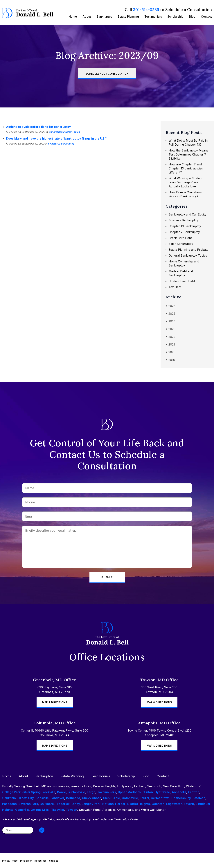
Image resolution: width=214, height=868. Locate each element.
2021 (170, 345)
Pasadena (9, 804)
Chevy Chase (92, 798)
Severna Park (28, 804)
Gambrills (22, 810)
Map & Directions (55, 702)
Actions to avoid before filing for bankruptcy (38, 127)
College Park (11, 792)
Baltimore (47, 804)
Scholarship (175, 17)
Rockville (49, 792)
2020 (171, 352)
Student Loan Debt (182, 281)
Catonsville (130, 798)
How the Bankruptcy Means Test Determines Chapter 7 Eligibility (188, 154)
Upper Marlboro (129, 792)
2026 (171, 306)
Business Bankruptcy (183, 220)
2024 (171, 321)
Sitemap (54, 861)
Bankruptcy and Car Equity (187, 214)
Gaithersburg (181, 798)
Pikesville (57, 810)
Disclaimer (26, 861)
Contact (206, 17)
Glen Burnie (112, 798)
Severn (189, 804)
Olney (76, 804)
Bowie (62, 792)
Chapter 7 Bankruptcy (184, 232)
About (87, 17)
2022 (170, 337)
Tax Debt (175, 287)
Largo (91, 792)
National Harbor (114, 804)
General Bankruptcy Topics (64, 132)
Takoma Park (107, 792)
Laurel (144, 798)
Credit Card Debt (180, 238)
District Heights (139, 804)
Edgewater (174, 804)
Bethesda (73, 798)
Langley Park (91, 804)
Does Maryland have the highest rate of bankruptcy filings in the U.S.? (56, 138)
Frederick (63, 804)
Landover (57, 798)
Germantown (160, 798)
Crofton (194, 792)
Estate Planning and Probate (188, 250)
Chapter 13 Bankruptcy (61, 144)
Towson (71, 810)
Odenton (158, 804)
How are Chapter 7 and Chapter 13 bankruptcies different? (186, 168)
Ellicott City (26, 798)
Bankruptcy (104, 17)
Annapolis (179, 792)
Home (73, 17)
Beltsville (42, 798)
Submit (107, 577)
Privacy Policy (10, 861)
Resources (41, 861)
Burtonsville (76, 792)
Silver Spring (32, 792)
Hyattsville (162, 792)
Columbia (9, 798)
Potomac (199, 798)
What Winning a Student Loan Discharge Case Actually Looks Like (186, 182)
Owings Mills (40, 810)
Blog (192, 17)
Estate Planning (128, 17)
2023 (170, 329)
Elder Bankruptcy (181, 244)
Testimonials (153, 17)
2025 (170, 314)
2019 (170, 360)
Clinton (148, 792)
